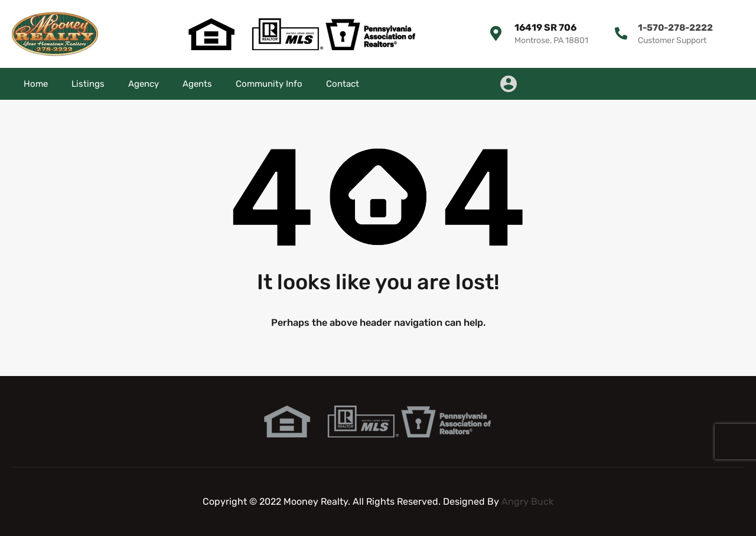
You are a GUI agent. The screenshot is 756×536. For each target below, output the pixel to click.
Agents (197, 84)
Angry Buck (527, 501)
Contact (343, 84)
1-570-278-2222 (674, 27)
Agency (144, 84)
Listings (88, 84)
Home (36, 84)
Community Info (269, 84)
